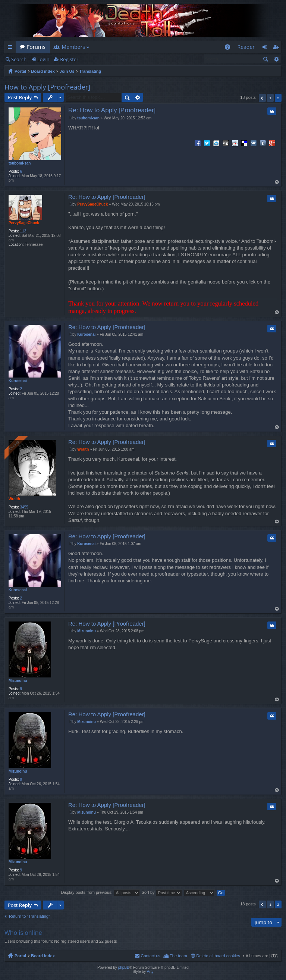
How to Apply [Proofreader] (47, 87)
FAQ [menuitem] (230, 48)
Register (69, 59)
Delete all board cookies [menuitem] (218, 956)
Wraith (14, 499)
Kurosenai (18, 381)
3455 (24, 507)
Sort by (162, 892)
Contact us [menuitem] (150, 956)
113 (23, 231)
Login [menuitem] (267, 48)
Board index (43, 71)
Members (73, 47)
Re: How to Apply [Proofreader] (112, 110)
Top (277, 182)
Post (20, 97)
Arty (150, 972)
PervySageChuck (24, 223)
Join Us (67, 71)
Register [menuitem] (277, 48)
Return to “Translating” (29, 916)
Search (19, 59)
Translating (90, 71)
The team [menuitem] (178, 956)
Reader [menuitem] (246, 47)
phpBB (124, 968)
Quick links (12, 48)
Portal (20, 71)
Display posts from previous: (100, 892)
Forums (36, 47)
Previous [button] (262, 98)
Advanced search (276, 59)
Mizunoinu (18, 681)
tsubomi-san (20, 163)
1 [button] (270, 98)
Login (43, 59)
